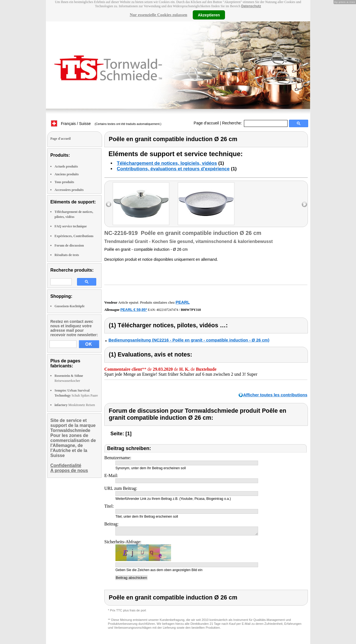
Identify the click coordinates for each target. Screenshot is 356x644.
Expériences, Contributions (74, 236)
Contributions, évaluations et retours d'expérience (173, 169)
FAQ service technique (71, 226)
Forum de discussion (69, 245)
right (304, 204)
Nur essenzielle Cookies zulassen (158, 15)
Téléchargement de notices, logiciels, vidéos (167, 163)
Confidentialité (66, 465)
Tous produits (64, 182)
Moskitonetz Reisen (75, 405)
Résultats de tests (67, 255)
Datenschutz (251, 6)
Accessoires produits (69, 190)
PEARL (183, 302)
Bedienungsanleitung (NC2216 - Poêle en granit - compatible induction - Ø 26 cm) (189, 340)
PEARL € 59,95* (134, 310)
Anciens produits (67, 174)
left (109, 204)
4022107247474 (167, 310)
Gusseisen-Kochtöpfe (70, 306)
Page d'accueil (206, 123)
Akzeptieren (209, 15)
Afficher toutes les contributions (275, 395)
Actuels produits (66, 166)
